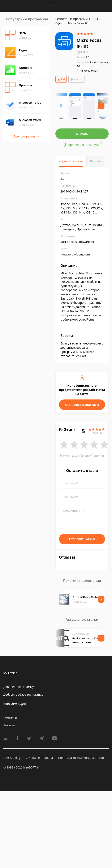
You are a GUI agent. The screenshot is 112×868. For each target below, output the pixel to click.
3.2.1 (84, 57)
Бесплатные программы (73, 19)
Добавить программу (19, 687)
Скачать (82, 134)
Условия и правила (39, 758)
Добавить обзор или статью (23, 695)
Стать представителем (82, 405)
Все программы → (27, 136)
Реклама (9, 725)
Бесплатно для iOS (92, 64)
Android (77, 79)
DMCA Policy (12, 758)
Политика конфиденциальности (81, 758)
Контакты (10, 717)
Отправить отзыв (82, 539)
